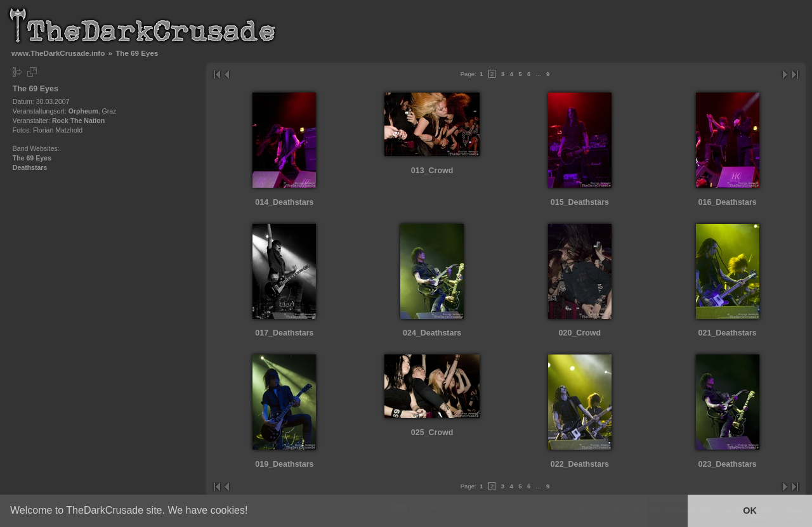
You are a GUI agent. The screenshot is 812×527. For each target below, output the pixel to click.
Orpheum (83, 111)
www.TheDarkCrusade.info (58, 53)
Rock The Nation (78, 120)
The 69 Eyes (32, 158)
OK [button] (750, 511)
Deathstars (30, 167)
